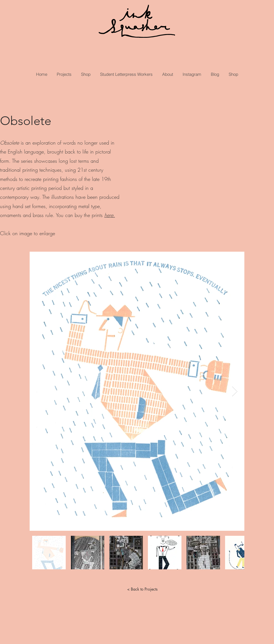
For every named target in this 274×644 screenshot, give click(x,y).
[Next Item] (235, 391)
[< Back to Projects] (142, 589)
